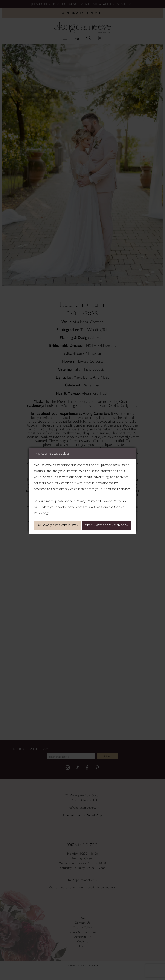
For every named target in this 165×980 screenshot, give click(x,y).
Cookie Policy (111, 494)
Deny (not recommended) (83, 531)
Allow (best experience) (83, 519)
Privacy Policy (85, 494)
